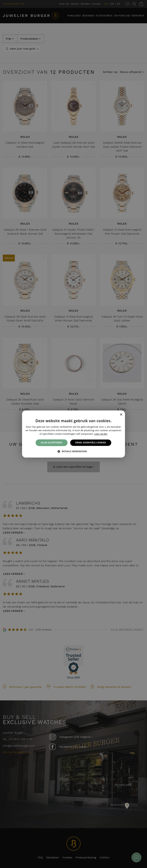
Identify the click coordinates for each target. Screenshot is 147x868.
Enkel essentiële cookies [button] (91, 443)
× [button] (121, 415)
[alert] (73, 434)
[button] (73, 451)
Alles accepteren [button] (52, 443)
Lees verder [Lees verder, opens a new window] (101, 434)
